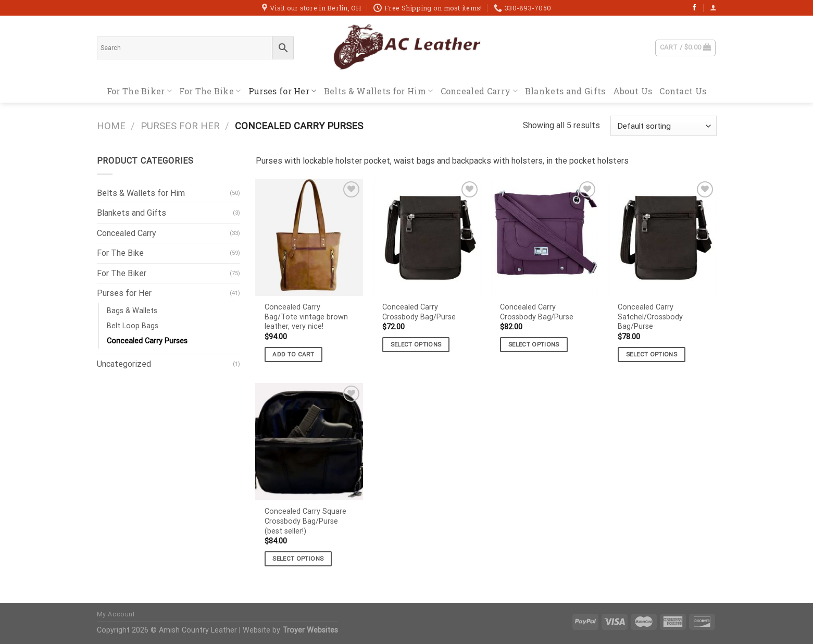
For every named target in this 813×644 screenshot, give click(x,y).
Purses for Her (283, 91)
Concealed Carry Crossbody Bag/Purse (419, 312)
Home (111, 126)
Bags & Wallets (132, 311)
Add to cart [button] (293, 354)
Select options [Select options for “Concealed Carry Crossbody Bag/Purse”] (416, 344)
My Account (116, 614)
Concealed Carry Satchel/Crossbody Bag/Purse (650, 317)
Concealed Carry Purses (147, 341)
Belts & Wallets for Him (379, 91)
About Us (633, 91)
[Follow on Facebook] (694, 8)
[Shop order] (663, 126)
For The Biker (140, 91)
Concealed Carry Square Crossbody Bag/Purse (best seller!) (305, 521)
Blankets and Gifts (565, 91)
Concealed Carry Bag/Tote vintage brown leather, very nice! (306, 317)
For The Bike (210, 91)
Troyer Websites (310, 630)
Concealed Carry (479, 91)
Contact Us (683, 91)
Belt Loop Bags (133, 326)
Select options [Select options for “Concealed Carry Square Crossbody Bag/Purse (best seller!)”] (298, 559)
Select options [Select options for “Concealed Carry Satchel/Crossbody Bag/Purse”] (652, 354)
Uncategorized (124, 364)
